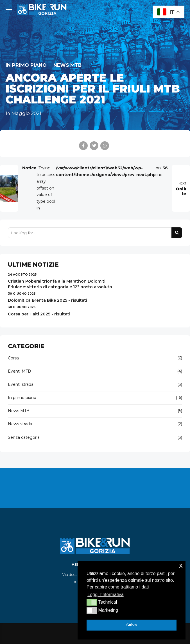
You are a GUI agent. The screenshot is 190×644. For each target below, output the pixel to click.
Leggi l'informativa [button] (105, 595)
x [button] (181, 565)
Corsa (13, 358)
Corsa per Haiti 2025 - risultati (39, 314)
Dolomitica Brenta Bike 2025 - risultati (47, 300)
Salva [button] (132, 625)
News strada (20, 424)
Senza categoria (24, 437)
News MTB (67, 65)
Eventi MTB (19, 371)
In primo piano (26, 65)
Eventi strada (21, 384)
